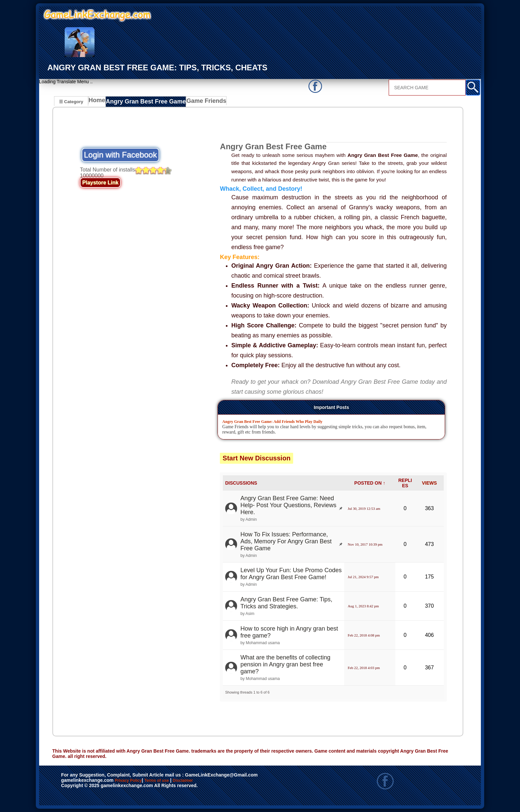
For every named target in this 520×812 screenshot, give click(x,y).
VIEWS (429, 483)
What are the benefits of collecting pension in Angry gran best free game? (285, 664)
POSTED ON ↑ (370, 483)
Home (98, 102)
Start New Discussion (257, 458)
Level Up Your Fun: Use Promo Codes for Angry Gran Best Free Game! (291, 574)
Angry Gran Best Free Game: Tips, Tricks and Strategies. (286, 603)
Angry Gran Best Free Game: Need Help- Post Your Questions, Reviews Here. (288, 505)
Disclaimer (213, 781)
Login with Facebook (120, 155)
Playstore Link (100, 183)
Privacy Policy (135, 781)
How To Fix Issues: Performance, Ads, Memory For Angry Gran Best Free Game (286, 541)
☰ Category (71, 101)
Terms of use (176, 781)
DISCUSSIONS (241, 483)
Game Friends (197, 102)
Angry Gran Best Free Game (143, 102)
